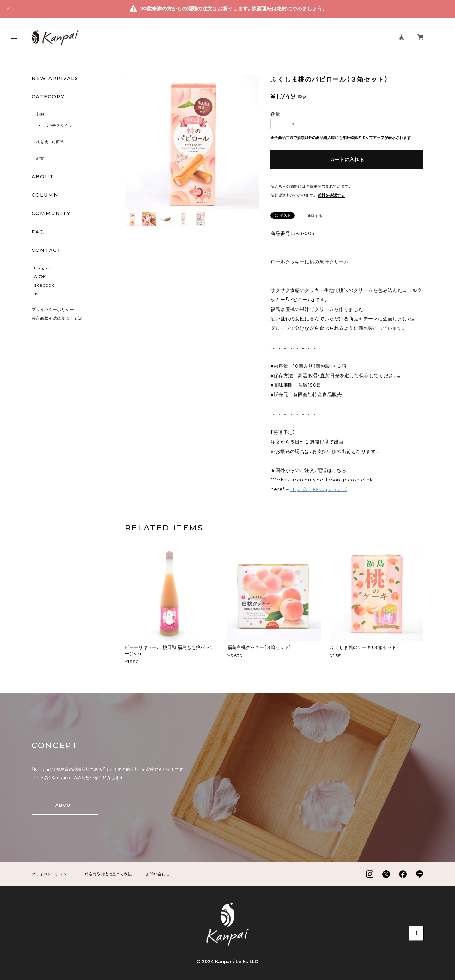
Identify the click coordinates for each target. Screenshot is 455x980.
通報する (315, 216)
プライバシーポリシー (53, 309)
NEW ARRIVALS (55, 78)
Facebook (43, 285)
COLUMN (45, 195)
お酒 (40, 114)
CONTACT (47, 250)
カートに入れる (347, 159)
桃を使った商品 (50, 142)
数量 (275, 114)
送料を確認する (331, 195)
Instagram (42, 267)
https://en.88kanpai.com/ (318, 489)
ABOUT (43, 177)
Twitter (39, 276)
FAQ (38, 232)
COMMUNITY (51, 213)
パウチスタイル (58, 126)
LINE (36, 294)
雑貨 (40, 158)
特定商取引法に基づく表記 (57, 318)
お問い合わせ (158, 874)
